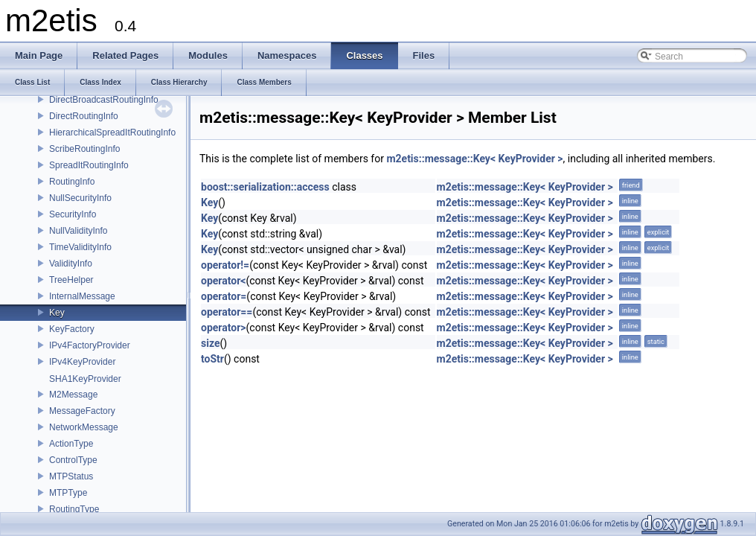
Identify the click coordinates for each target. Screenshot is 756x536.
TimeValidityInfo (80, 247)
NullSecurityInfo (80, 198)
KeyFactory (72, 329)
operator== (227, 312)
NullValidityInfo (78, 231)
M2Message (73, 395)
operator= (224, 296)
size (210, 343)
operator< (223, 281)
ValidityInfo (71, 264)
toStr (212, 359)
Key (57, 313)
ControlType (73, 460)
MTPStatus (71, 476)
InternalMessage (82, 296)
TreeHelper (71, 280)
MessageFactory (82, 411)
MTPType (68, 493)
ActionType (71, 444)
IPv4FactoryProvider (90, 345)
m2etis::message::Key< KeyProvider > (474, 159)
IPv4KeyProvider (82, 362)
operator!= (225, 265)
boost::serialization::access (265, 187)
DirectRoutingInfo (84, 116)
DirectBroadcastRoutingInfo (104, 100)
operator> (224, 328)
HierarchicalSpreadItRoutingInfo (112, 133)
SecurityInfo (73, 214)
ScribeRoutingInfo (84, 149)
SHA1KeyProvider (85, 379)
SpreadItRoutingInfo (89, 165)
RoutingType (74, 509)
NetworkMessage (84, 427)
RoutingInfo (72, 182)
